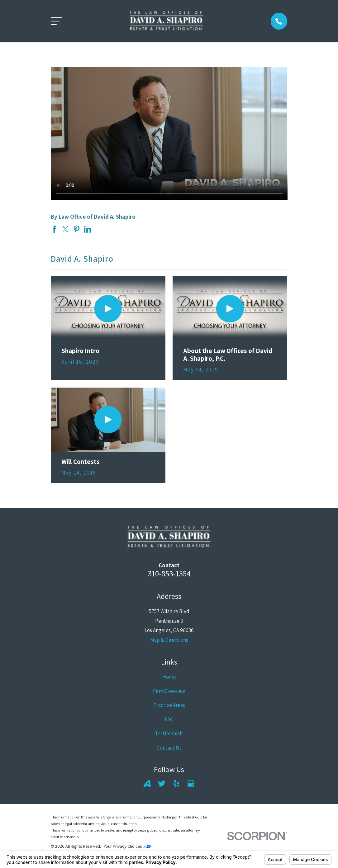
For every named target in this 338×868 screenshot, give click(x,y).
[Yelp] (176, 784)
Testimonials (169, 733)
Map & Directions (169, 640)
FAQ (169, 719)
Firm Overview (169, 691)
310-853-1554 (169, 573)
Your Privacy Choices (127, 846)
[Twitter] (162, 784)
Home (169, 677)
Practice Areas (169, 705)
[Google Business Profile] (191, 784)
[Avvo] (147, 784)
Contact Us (169, 748)
